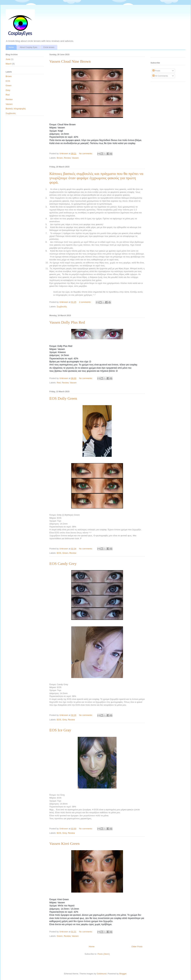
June (8, 59)
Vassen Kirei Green (65, 844)
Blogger (123, 974)
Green (65, 553)
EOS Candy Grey (63, 564)
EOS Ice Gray (60, 730)
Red (59, 383)
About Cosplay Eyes (28, 47)
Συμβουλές (62, 307)
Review (67, 158)
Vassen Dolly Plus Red (67, 322)
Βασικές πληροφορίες (16, 109)
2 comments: (85, 302)
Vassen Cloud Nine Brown (70, 61)
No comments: (86, 153)
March (9, 64)
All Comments (160, 76)
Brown (60, 158)
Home (11, 47)
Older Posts (137, 946)
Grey (65, 720)
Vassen (75, 158)
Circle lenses (49, 47)
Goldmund (101, 974)
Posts (156, 71)
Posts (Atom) (104, 954)
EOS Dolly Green (63, 398)
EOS (59, 553)
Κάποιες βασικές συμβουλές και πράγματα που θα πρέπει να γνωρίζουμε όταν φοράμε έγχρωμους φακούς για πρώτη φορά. (96, 178)
